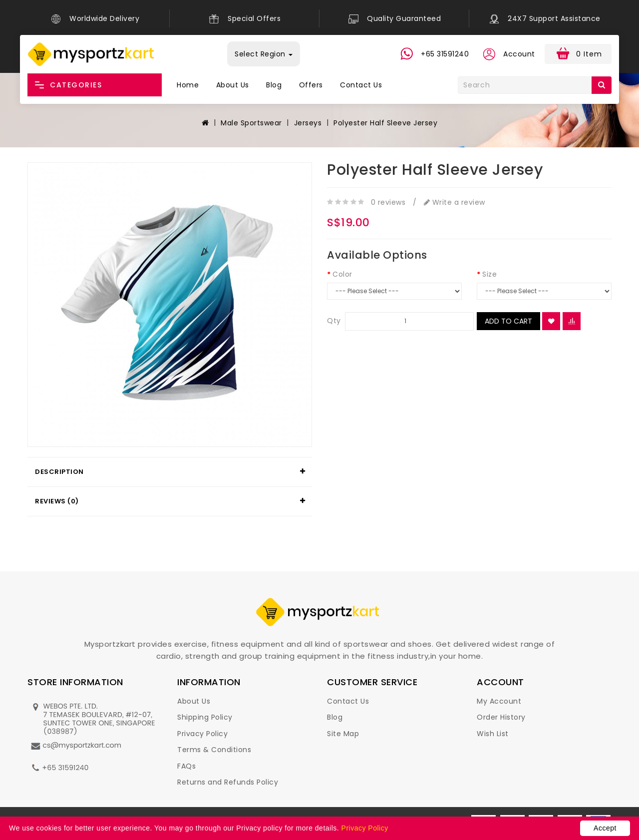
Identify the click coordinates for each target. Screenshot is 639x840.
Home (188, 85)
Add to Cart (508, 321)
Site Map (343, 734)
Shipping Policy (205, 717)
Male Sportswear (251, 123)
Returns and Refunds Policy (228, 782)
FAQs (186, 766)
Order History (501, 717)
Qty (334, 321)
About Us (233, 85)
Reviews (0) (57, 501)
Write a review (455, 202)
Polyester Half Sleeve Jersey (385, 123)
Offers (311, 85)
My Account (499, 701)
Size (489, 274)
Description (59, 472)
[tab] (170, 472)
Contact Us (361, 85)
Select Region (264, 54)
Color (342, 274)
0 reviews (388, 202)
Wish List (493, 734)
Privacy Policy (202, 734)
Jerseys (308, 123)
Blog (274, 85)
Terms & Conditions (214, 750)
